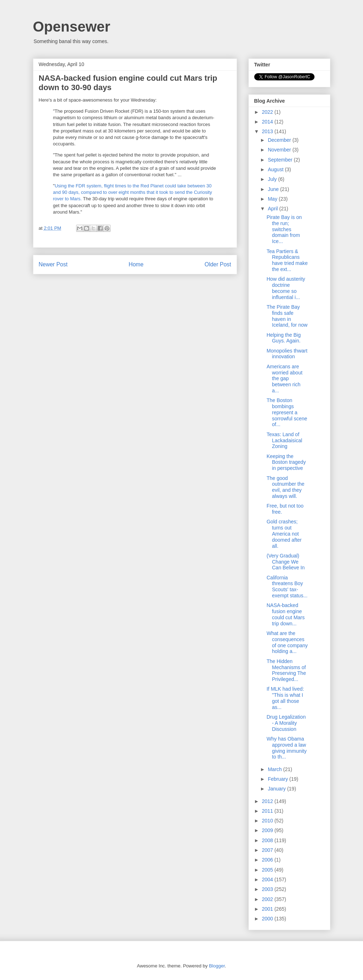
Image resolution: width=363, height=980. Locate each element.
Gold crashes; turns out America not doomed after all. (284, 534)
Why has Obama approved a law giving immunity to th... (286, 748)
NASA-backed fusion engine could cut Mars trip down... (285, 614)
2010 (268, 821)
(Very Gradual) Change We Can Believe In (285, 562)
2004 (268, 879)
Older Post (218, 264)
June (274, 189)
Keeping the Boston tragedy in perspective (286, 462)
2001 (268, 909)
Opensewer (72, 27)
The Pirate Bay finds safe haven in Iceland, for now (287, 316)
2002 (268, 899)
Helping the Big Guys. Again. (283, 338)
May (273, 199)
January (278, 789)
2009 (268, 830)
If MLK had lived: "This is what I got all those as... (285, 698)
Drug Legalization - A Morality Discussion (286, 723)
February (279, 779)
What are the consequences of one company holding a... (287, 642)
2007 (268, 850)
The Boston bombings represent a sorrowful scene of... (287, 412)
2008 (268, 840)
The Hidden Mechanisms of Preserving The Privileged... (286, 670)
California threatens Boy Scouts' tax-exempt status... (287, 587)
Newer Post (53, 264)
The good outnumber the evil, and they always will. (285, 487)
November (280, 150)
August (276, 169)
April (274, 209)
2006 (268, 860)
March (276, 769)
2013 (268, 131)
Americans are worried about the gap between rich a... (284, 379)
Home (136, 264)
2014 (268, 122)
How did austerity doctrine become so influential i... (286, 288)
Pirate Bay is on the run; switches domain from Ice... (284, 229)
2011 (268, 811)
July (273, 179)
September (281, 160)
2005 (268, 870)
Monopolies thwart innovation (287, 354)
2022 (268, 112)
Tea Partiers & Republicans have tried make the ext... (287, 260)
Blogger (217, 966)
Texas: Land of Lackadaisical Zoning (284, 440)
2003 (268, 889)
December (280, 140)
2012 (268, 801)
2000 (268, 919)
